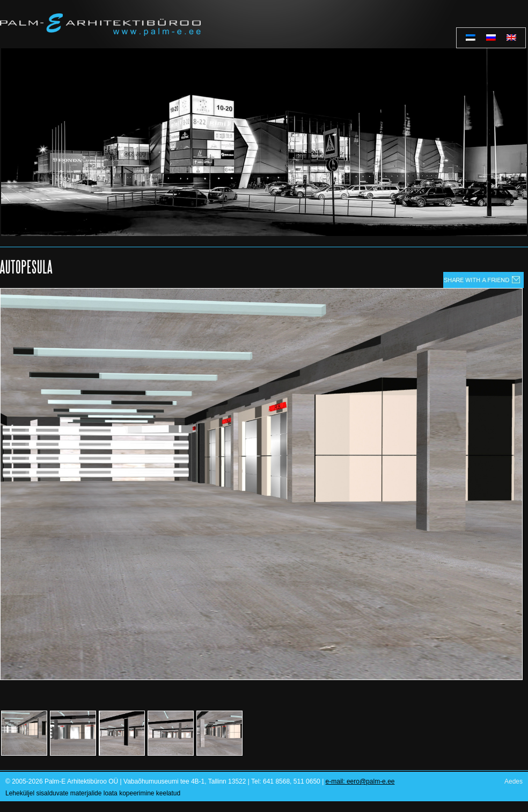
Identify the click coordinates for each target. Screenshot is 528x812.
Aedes (514, 781)
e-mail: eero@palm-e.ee (360, 781)
